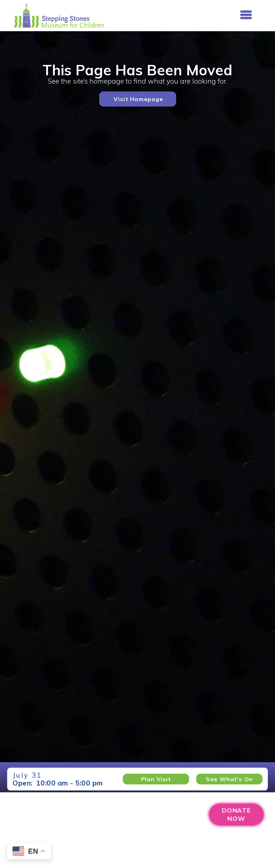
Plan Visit (156, 779)
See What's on (229, 779)
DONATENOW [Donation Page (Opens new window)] (236, 815)
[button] (246, 15)
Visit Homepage (138, 99)
